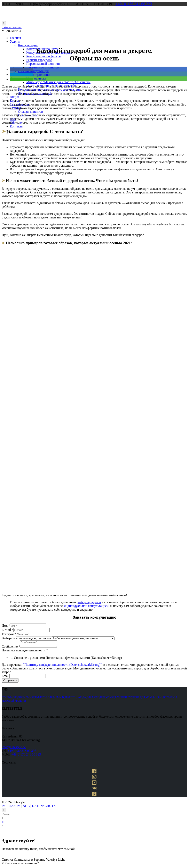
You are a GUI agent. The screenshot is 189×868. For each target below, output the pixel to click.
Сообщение (11, 648)
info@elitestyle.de (14, 748)
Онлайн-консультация (33, 71)
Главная (15, 38)
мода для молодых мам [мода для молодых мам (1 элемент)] (97, 698)
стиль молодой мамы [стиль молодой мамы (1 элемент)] (18, 698)
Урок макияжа (36, 78)
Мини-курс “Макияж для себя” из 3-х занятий (58, 82)
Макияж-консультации (34, 75)
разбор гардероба (89, 602)
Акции (14, 97)
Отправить (10, 682)
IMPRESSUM (11, 807)
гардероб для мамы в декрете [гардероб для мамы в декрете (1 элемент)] (57, 698)
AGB (26, 807)
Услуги (15, 41)
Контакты (17, 126)
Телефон (9, 634)
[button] (11, 31)
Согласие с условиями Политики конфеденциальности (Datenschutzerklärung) (68, 659)
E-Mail (7, 630)
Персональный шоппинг (43, 64)
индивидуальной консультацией (86, 606)
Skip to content (12, 27)
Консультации (28, 45)
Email (6, 677)
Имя (6, 625)
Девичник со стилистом (43, 67)
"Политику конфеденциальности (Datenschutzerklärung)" (62, 666)
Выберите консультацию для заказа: (27, 638)
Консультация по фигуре (43, 56)
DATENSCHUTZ (44, 807)
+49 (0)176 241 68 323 (134, 4)
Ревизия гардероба (39, 60)
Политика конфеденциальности (25, 652)
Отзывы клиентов (30, 112)
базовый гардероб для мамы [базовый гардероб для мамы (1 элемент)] (136, 698)
